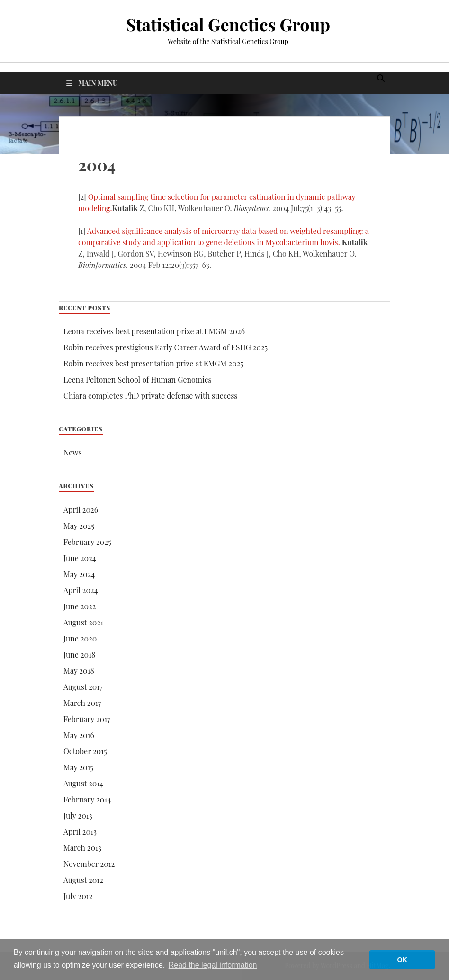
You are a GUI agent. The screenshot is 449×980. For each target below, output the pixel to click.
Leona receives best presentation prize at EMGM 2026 (154, 331)
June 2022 (80, 606)
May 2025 (79, 526)
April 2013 (80, 832)
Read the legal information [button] (213, 965)
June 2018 (79, 655)
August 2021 (83, 622)
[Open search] (381, 79)
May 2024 (79, 574)
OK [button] (402, 960)
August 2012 (83, 880)
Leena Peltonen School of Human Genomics (138, 379)
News (72, 452)
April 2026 (81, 510)
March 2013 (82, 848)
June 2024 (80, 558)
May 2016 (79, 735)
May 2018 (79, 671)
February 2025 (87, 542)
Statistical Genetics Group (228, 24)
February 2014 (87, 799)
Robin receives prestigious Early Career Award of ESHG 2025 (166, 347)
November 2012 (89, 864)
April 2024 (81, 590)
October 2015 (85, 751)
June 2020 (80, 638)
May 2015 (78, 767)
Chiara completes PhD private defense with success (151, 396)
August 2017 (83, 687)
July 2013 (78, 815)
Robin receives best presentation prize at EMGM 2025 (153, 363)
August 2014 (83, 783)
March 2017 (82, 703)
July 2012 (78, 896)
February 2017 (87, 719)
